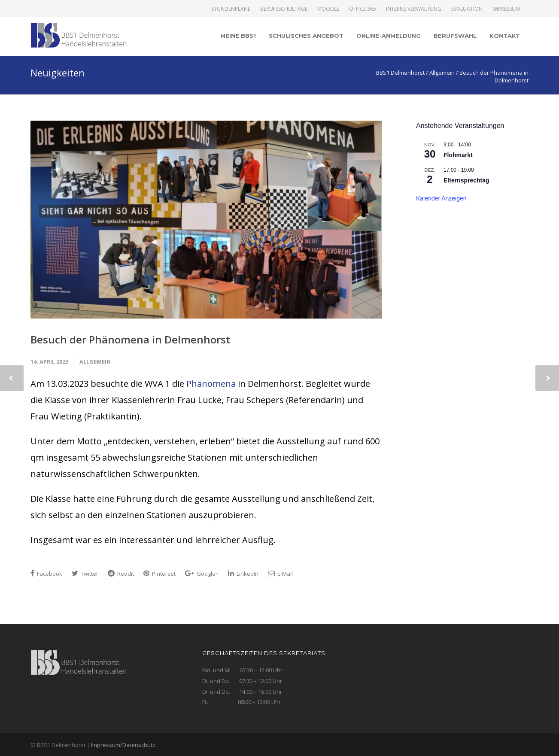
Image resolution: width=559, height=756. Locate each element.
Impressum (506, 9)
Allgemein (95, 361)
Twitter (85, 574)
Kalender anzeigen (441, 198)
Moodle (328, 9)
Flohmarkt (458, 155)
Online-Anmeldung (389, 36)
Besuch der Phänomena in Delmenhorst (130, 339)
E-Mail (280, 574)
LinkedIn (243, 574)
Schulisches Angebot (306, 36)
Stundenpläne (231, 9)
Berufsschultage (284, 9)
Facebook (46, 574)
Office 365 (363, 9)
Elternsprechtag (466, 180)
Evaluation (467, 9)
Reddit (121, 574)
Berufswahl (455, 36)
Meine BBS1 (238, 36)
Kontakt (505, 36)
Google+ (202, 574)
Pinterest (159, 574)
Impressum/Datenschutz (123, 745)
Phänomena (211, 384)
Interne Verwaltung (414, 9)
